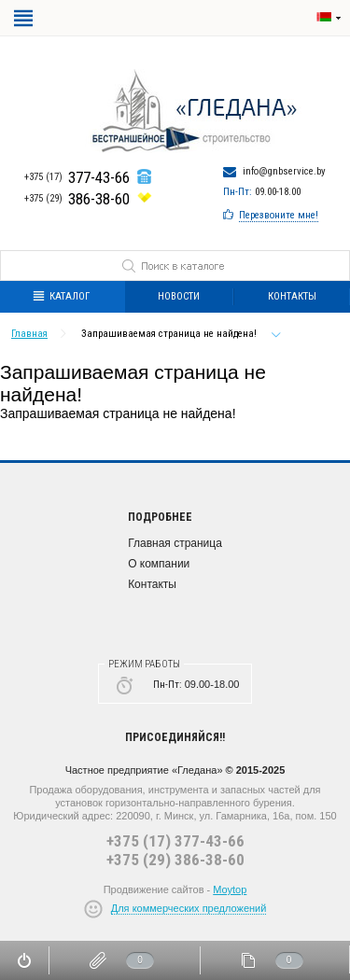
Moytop (230, 889)
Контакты (152, 584)
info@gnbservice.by (284, 171)
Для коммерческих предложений (189, 908)
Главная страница (175, 543)
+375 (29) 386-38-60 (175, 860)
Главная (29, 334)
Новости (179, 296)
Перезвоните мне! (279, 215)
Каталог (62, 296)
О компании (159, 564)
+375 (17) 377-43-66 (175, 841)
